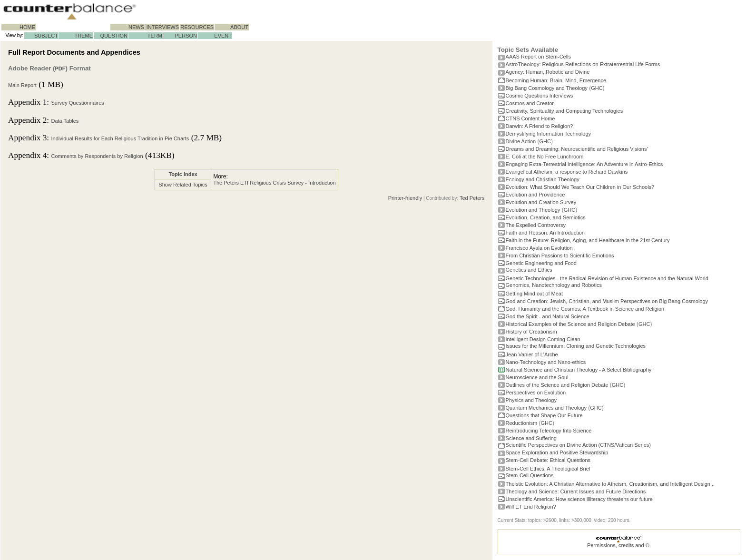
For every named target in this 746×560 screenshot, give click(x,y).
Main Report (22, 85)
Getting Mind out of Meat (534, 294)
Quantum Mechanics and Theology (546, 408)
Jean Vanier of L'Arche (532, 354)
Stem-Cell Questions (530, 475)
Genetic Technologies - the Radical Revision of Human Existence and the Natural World (607, 278)
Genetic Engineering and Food (541, 263)
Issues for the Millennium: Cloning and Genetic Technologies (576, 346)
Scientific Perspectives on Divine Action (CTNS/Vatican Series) (578, 445)
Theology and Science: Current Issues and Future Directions (576, 491)
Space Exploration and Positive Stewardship (557, 452)
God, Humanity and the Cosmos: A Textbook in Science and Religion (585, 309)
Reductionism (522, 423)
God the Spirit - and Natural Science (548, 316)
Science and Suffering (531, 438)
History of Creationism (531, 332)
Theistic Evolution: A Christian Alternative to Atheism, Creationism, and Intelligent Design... (610, 484)
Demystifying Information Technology (549, 134)
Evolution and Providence (535, 195)
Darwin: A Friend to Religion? (540, 126)
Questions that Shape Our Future (544, 415)
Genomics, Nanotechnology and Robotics (554, 285)
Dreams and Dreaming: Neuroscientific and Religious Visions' (577, 149)
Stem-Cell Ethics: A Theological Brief (548, 469)
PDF (60, 69)
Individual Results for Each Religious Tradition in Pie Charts (120, 138)
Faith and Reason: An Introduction (545, 233)
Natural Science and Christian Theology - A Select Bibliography (579, 370)
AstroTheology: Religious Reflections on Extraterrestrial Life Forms (583, 64)
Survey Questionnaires (77, 103)
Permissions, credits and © (618, 545)
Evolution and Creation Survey (541, 202)
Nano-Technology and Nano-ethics (546, 362)
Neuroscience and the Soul (537, 377)
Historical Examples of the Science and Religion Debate (570, 324)
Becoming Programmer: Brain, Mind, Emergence (556, 80)
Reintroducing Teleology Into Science (549, 431)
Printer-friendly (405, 198)
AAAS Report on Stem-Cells (539, 57)
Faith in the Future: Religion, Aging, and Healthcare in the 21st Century (588, 240)
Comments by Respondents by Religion (97, 156)
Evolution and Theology (533, 210)
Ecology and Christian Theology (543, 179)
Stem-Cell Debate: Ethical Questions (548, 460)
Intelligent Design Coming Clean (543, 339)
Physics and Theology (531, 400)
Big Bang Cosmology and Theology (547, 88)
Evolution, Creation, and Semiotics (546, 217)
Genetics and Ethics (529, 270)
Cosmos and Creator (530, 103)
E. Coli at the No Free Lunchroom (545, 157)
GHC (597, 88)
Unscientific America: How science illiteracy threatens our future (579, 499)
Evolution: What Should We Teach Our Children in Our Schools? (580, 187)
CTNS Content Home (530, 118)
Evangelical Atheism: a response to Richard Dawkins (567, 172)
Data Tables (65, 121)
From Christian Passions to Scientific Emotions (560, 255)
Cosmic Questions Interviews (540, 96)
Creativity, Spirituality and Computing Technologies (564, 111)
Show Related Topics (183, 185)
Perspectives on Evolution (536, 393)
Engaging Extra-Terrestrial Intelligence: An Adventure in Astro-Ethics (584, 164)
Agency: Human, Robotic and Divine (548, 72)
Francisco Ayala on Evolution (539, 248)
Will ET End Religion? (531, 507)
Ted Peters (472, 198)
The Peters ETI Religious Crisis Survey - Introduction (274, 183)
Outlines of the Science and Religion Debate (557, 385)
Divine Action (521, 141)
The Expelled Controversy (536, 225)
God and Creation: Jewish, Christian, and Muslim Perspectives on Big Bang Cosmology (607, 301)
